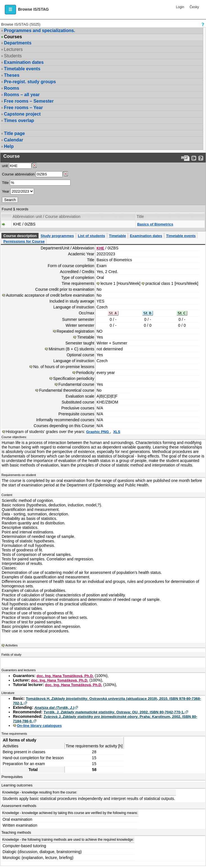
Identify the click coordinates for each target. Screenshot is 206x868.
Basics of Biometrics (155, 224)
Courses (13, 37)
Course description (20, 236)
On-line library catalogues (39, 726)
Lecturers (13, 49)
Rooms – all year (22, 95)
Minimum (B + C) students (71, 349)
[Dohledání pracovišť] (34, 166)
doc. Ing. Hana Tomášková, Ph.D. (65, 676)
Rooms (12, 88)
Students (13, 56)
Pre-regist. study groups (30, 82)
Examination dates (24, 62)
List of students (91, 236)
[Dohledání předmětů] (66, 174)
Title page (14, 133)
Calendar (13, 140)
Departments (18, 43)
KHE (100, 248)
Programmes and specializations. (39, 31)
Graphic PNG (98, 432)
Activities (11, 645)
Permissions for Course (24, 241)
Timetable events (22, 69)
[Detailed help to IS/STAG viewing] (201, 158)
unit (5, 166)
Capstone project (22, 114)
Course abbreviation (18, 174)
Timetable (117, 236)
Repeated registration (76, 331)
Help (9, 146)
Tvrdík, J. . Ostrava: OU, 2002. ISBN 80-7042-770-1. (114, 712)
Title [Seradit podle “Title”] (140, 217)
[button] (10, 10)
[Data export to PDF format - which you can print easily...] (185, 158)
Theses (12, 75)
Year (6, 191)
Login (180, 7)
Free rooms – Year (23, 108)
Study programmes (57, 236)
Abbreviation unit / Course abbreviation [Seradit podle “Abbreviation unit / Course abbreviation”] (47, 217)
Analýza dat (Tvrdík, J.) (54, 708)
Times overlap (19, 120)
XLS (117, 432)
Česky (194, 7)
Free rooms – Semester (29, 101)
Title (5, 183)
